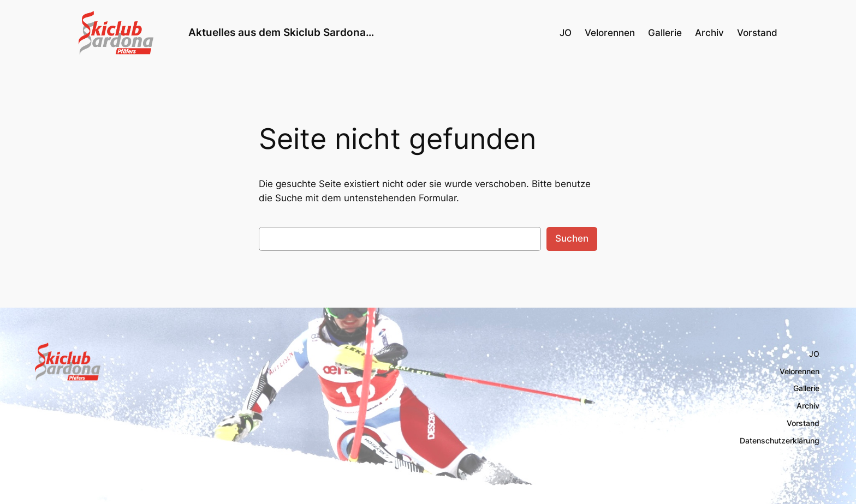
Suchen (572, 238)
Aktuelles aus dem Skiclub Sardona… (281, 32)
